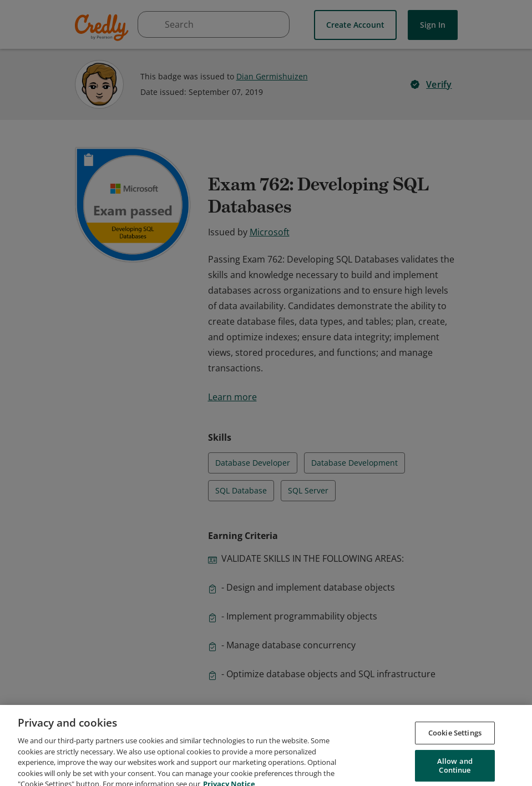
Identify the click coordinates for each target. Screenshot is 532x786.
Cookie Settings (455, 744)
